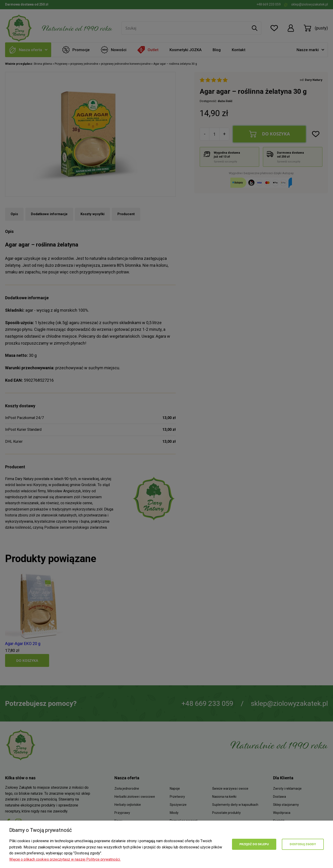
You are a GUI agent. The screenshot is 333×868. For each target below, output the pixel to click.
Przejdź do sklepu (254, 844)
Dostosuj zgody (303, 844)
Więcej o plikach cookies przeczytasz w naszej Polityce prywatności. (65, 859)
